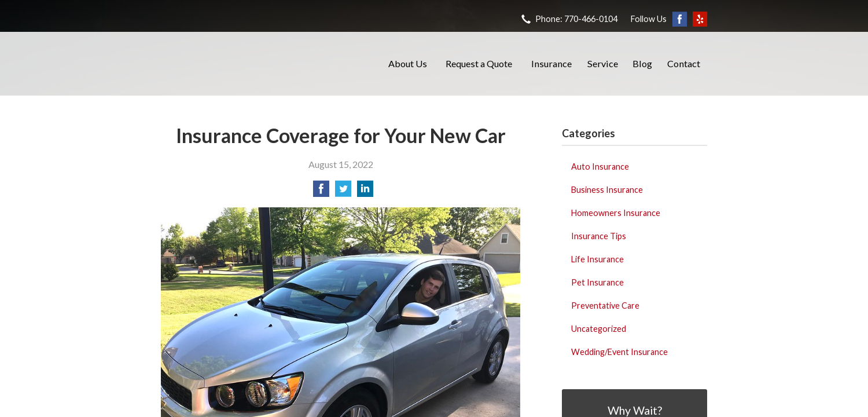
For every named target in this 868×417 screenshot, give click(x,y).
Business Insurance (607, 190)
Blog (642, 63)
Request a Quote (479, 63)
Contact (684, 63)
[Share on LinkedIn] (365, 192)
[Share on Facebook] (321, 192)
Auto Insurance (600, 167)
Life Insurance (597, 259)
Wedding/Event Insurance (619, 352)
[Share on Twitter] (343, 192)
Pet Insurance (597, 282)
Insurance (551, 63)
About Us (408, 63)
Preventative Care (605, 306)
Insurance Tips (599, 236)
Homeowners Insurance (616, 213)
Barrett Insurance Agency (262, 64)
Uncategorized (599, 329)
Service (603, 63)
